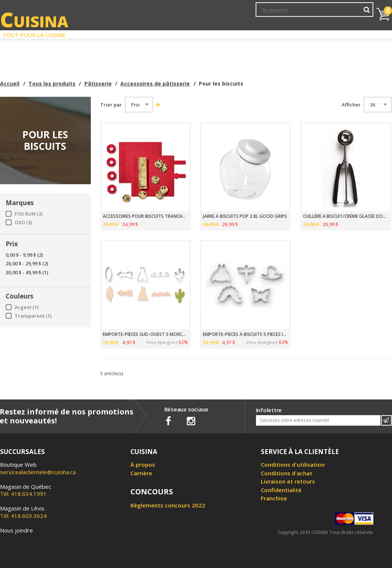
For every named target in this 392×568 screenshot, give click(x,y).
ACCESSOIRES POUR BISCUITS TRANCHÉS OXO (145, 216)
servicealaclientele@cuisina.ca (38, 472)
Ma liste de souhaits (308, 13)
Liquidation (195, 33)
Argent (27, 307)
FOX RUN (29, 214)
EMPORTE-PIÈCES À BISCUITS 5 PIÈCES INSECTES (246, 334)
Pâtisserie (98, 84)
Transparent (33, 316)
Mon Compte (261, 13)
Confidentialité (281, 490)
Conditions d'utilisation (293, 464)
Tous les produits (52, 84)
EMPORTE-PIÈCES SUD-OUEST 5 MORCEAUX (145, 334)
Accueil (10, 84)
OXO (23, 223)
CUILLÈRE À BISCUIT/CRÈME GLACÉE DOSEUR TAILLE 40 (346, 216)
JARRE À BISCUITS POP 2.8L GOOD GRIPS (245, 216)
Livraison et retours (288, 481)
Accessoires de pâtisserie (155, 84)
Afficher (351, 105)
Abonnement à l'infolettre (206, 13)
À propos (143, 464)
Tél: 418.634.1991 (26, 490)
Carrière (141, 473)
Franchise (274, 498)
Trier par (111, 105)
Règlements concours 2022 (168, 505)
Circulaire (245, 33)
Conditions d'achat (287, 473)
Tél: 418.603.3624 (23, 512)
